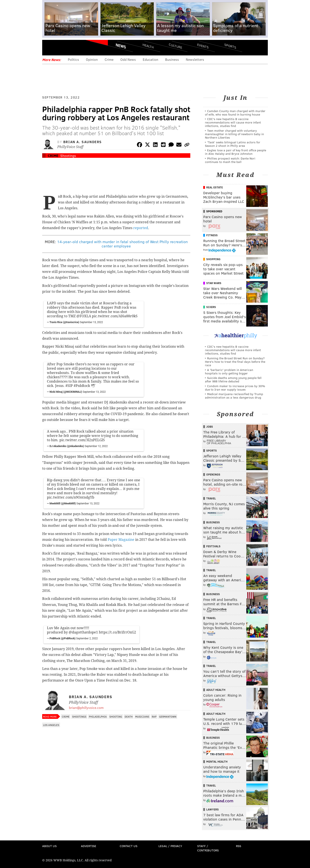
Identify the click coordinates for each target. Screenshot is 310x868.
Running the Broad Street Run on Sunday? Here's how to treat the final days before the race (235, 362)
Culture (175, 46)
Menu (49, 48)
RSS (239, 846)
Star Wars (214, 283)
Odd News (128, 59)
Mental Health (217, 762)
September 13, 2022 (91, 322)
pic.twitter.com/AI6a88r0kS (115, 316)
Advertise (89, 846)
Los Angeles (51, 725)
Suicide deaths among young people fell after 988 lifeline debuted (233, 379)
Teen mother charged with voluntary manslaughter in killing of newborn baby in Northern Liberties (234, 134)
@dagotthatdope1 (83, 632)
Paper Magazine (121, 540)
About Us (49, 846)
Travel (211, 498)
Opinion (92, 59)
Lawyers (212, 809)
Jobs (210, 427)
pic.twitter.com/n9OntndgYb (71, 497)
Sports (230, 46)
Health (148, 46)
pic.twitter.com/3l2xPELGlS (82, 440)
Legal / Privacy (170, 846)
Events (203, 46)
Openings (213, 474)
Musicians (142, 716)
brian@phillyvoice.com (86, 708)
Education (150, 59)
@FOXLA (84, 316)
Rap (154, 716)
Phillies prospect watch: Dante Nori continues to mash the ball (230, 160)
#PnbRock (82, 386)
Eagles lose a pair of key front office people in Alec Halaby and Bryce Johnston (236, 152)
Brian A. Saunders (83, 142)
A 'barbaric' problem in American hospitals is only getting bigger (229, 371)
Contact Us (129, 846)
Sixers (211, 307)
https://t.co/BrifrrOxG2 (117, 632)
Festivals (213, 546)
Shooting (116, 716)
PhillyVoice (72, 47)
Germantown (168, 716)
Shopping (213, 259)
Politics (73, 59)
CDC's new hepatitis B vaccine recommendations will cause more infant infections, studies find (233, 122)
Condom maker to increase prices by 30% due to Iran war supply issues (235, 388)
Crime (109, 59)
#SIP (69, 386)
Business (172, 59)
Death (129, 716)
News (121, 46)
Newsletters (195, 59)
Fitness (212, 235)
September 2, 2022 (87, 638)
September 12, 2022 (96, 446)
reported (141, 228)
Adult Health (216, 690)
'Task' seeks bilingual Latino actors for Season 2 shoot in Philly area (233, 144)
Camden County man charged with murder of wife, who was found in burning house (235, 113)
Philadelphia (98, 716)
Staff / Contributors (208, 848)
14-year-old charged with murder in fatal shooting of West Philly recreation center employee (122, 244)
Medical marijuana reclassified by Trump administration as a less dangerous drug (234, 396)
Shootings (68, 156)
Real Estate (215, 187)
